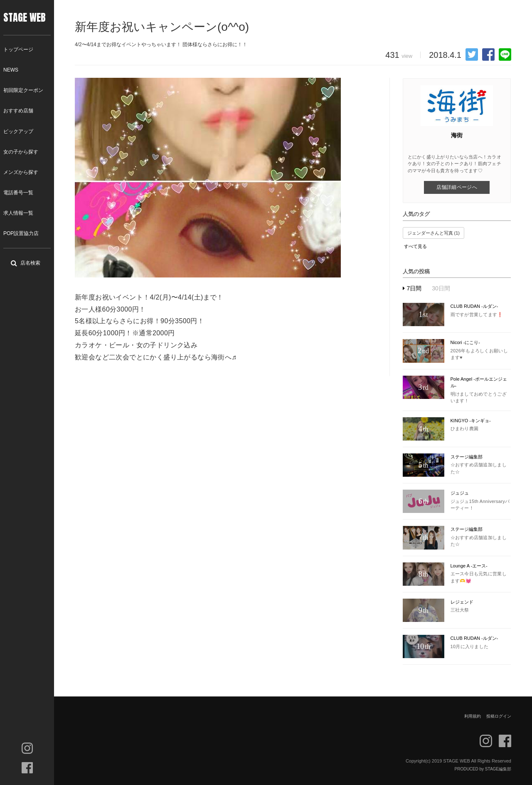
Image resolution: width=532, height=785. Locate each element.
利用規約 (473, 716)
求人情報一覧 (18, 213)
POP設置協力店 (21, 233)
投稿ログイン (499, 716)
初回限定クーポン (23, 90)
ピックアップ (18, 131)
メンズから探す (21, 172)
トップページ (18, 50)
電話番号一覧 (18, 193)
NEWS (11, 70)
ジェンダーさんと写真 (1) (434, 233)
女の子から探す (21, 152)
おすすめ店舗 (18, 111)
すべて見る (415, 246)
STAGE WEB (25, 17)
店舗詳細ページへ (457, 187)
